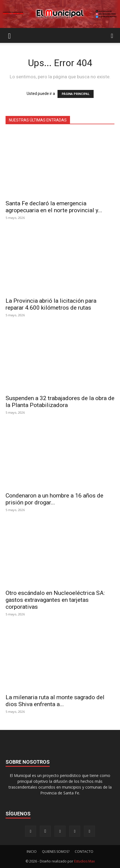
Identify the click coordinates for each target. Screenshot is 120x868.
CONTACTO (84, 852)
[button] (9, 35)
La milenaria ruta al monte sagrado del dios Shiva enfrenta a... (55, 701)
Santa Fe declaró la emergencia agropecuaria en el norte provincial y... (54, 207)
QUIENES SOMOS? (56, 852)
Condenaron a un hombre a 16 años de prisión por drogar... (54, 499)
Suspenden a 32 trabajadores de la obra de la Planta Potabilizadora (60, 402)
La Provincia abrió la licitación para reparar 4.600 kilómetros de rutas (51, 304)
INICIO (32, 852)
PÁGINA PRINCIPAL (76, 94)
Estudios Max (84, 861)
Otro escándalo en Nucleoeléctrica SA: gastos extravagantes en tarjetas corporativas (55, 600)
